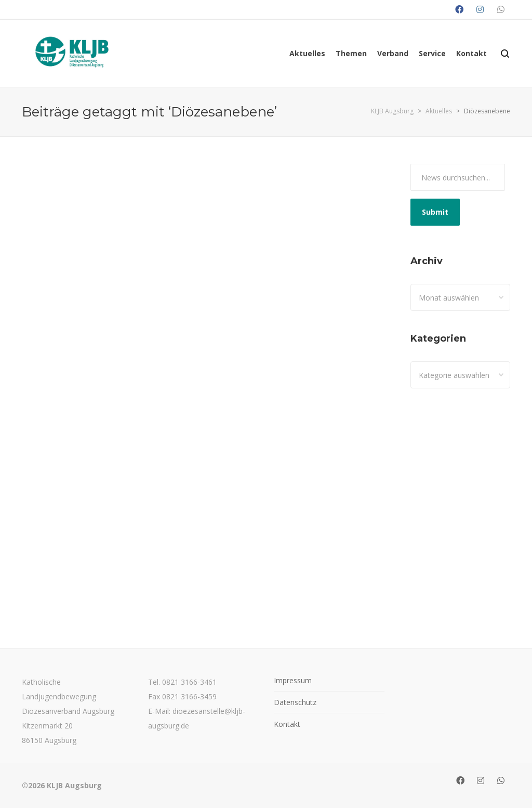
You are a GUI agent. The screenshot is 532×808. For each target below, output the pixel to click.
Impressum (293, 680)
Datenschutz (295, 702)
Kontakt (287, 724)
